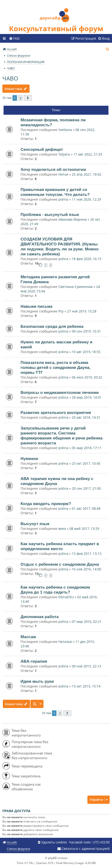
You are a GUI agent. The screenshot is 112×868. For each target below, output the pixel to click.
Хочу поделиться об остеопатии (53, 169)
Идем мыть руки (37, 681)
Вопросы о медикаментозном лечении (60, 392)
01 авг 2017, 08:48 (86, 508)
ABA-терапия (34, 661)
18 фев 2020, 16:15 (87, 259)
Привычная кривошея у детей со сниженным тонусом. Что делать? (55, 192)
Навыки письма (37, 306)
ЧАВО (10, 78)
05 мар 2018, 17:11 (87, 448)
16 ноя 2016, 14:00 (86, 569)
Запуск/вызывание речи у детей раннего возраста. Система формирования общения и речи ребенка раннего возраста (62, 436)
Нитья (63, 174)
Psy (61, 311)
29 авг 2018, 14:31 (86, 417)
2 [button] (20, 98)
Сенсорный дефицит (42, 149)
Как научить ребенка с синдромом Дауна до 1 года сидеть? (55, 590)
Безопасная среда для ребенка (52, 326)
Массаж (28, 637)
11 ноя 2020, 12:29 (86, 199)
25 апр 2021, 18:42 (87, 174)
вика (62, 529)
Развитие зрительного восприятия (56, 413)
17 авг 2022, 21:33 (88, 154)
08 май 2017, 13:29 (84, 529)
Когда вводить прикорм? (46, 504)
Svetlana (65, 130)
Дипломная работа (40, 617)
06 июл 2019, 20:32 (87, 377)
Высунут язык (35, 524)
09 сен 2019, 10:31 (86, 331)
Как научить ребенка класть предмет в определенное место (60, 546)
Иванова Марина (73, 219)
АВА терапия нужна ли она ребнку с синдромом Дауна (57, 481)
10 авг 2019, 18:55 (86, 352)
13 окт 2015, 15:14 (86, 686)
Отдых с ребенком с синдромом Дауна (60, 564)
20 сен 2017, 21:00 (86, 488)
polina (63, 199)
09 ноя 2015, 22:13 (86, 666)
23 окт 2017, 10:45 (86, 463)
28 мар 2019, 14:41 (87, 397)
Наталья (65, 642)
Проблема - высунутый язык (50, 215)
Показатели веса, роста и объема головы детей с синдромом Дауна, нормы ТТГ (56, 367)
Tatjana (64, 154)
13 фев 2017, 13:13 (87, 554)
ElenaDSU (66, 597)
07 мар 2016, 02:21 (87, 622)
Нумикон (29, 459)
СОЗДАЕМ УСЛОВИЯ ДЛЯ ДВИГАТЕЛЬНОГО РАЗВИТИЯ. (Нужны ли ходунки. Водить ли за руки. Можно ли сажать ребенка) (60, 246)
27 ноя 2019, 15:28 (82, 311)
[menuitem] (14, 38)
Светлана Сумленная (75, 287)
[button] (28, 98)
